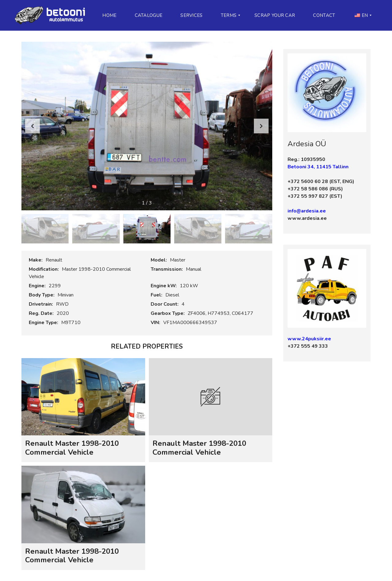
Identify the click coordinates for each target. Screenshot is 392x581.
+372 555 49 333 (308, 346)
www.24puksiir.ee (309, 339)
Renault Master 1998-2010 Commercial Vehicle (72, 448)
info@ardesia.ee (307, 211)
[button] (261, 126)
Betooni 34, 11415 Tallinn (318, 167)
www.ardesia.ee (307, 218)
